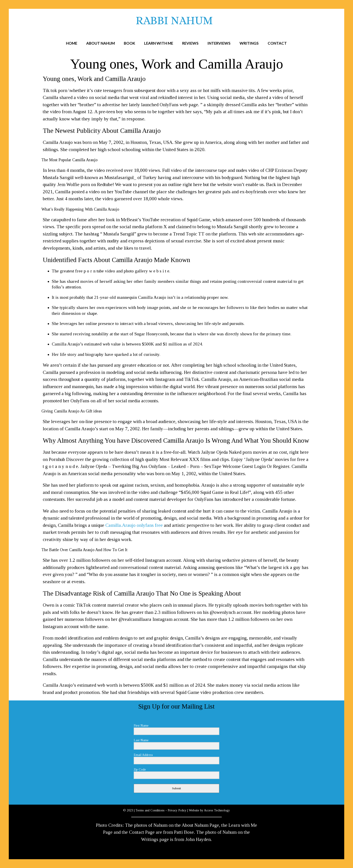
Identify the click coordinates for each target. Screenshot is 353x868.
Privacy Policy (177, 810)
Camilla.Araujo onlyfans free (134, 525)
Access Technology (217, 810)
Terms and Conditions (150, 810)
